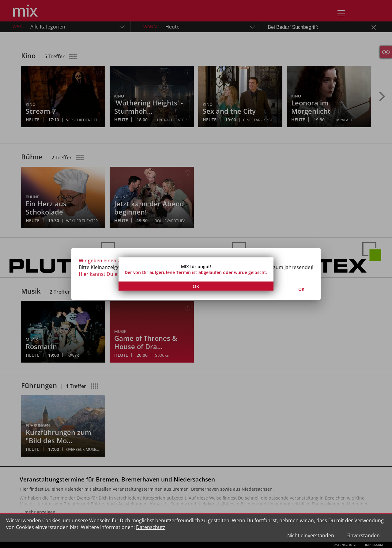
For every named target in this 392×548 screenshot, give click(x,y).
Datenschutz (151, 527)
